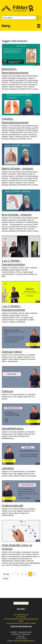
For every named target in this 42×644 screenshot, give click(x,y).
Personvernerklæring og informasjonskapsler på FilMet (21, 620)
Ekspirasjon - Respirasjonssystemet (15, 71)
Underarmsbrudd (12, 505)
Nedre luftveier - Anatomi (17, 168)
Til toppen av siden (21, 603)
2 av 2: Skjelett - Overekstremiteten (13, 262)
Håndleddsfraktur (13, 428)
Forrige (6, 574)
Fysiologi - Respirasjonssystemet (15, 120)
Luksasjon (8, 468)
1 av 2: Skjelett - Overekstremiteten (13, 308)
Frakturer (8, 391)
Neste (6, 579)
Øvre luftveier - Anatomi (17, 215)
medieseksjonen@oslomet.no (24, 641)
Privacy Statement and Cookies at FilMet (21, 623)
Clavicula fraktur (12, 352)
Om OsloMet (21, 617)
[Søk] (19, 18)
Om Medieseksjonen (21, 615)
